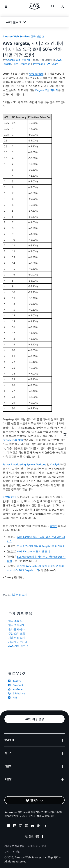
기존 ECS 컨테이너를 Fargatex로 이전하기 (41, 546)
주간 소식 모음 (17, 633)
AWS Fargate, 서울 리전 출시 (33, 551)
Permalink (39, 64)
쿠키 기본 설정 (12, 852)
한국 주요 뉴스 (17, 621)
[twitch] (26, 826)
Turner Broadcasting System (19, 464)
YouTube (15, 689)
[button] (34, 22)
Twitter (15, 681)
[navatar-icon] (62, 7)
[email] (44, 826)
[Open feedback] (65, 434)
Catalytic (55, 464)
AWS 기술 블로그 (18, 646)
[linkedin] (15, 826)
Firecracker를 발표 (13, 440)
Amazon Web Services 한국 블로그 (23, 36)
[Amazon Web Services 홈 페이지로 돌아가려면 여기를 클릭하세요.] (34, 6)
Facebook (16, 685)
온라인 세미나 (16, 629)
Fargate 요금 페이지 (47, 90)
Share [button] (53, 64)
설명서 (54, 526)
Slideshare (17, 693)
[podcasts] (38, 826)
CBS (14, 497)
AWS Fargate (36, 74)
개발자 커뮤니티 (18, 642)
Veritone (41, 464)
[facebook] (9, 826)
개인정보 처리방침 (14, 846)
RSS (13, 697)
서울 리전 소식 (19, 594)
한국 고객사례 (16, 625)
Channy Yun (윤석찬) (18, 60)
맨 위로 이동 (35, 836)
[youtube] (32, 826)
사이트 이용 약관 (37, 846)
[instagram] (21, 826)
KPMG (6, 497)
